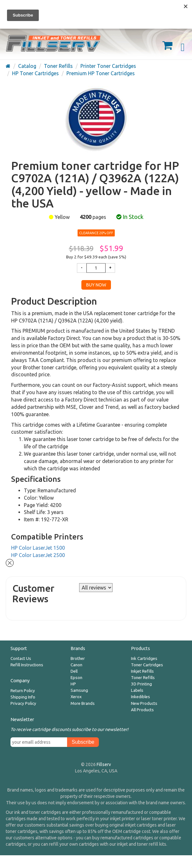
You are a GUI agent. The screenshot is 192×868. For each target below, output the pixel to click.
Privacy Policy (23, 703)
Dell (74, 671)
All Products (142, 710)
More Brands (83, 703)
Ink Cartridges (144, 658)
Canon (76, 665)
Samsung (79, 690)
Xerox (76, 697)
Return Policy (23, 691)
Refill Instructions (27, 665)
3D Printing (141, 684)
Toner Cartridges (147, 665)
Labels (137, 690)
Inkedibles (141, 697)
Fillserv (104, 764)
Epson (76, 678)
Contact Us (21, 658)
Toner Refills (143, 678)
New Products (144, 703)
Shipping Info (23, 697)
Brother (78, 658)
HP (73, 684)
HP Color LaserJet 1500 (38, 548)
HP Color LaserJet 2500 (38, 555)
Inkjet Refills (142, 671)
